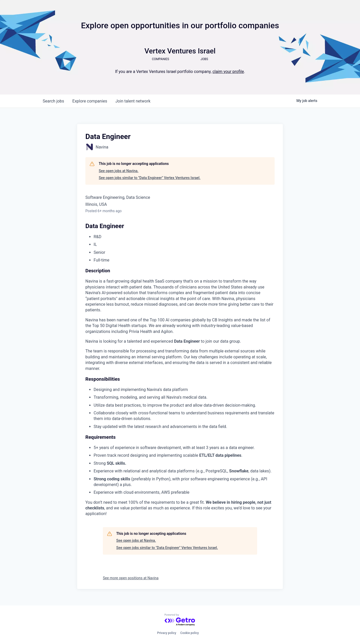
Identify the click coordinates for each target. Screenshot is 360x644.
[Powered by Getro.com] (180, 620)
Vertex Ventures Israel (180, 51)
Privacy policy (167, 633)
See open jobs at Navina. (119, 171)
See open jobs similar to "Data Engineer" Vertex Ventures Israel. (150, 178)
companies (90, 101)
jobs (53, 101)
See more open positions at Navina (131, 578)
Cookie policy (190, 633)
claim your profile (228, 72)
